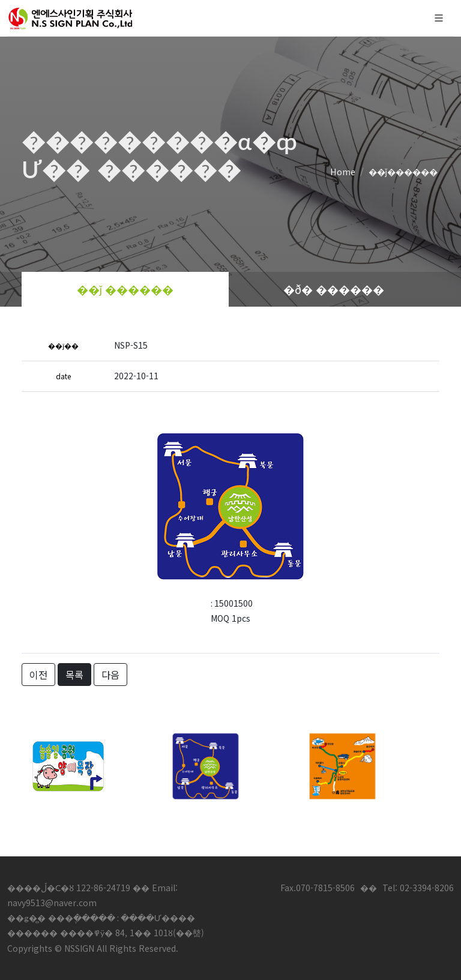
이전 (38, 675)
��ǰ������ (403, 171)
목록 (74, 675)
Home (343, 171)
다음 (110, 675)
